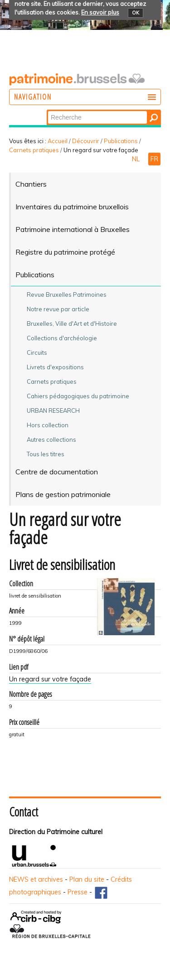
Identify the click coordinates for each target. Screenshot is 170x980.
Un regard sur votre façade (50, 679)
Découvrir (86, 141)
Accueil (58, 141)
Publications (121, 141)
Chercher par (47, 110)
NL (137, 159)
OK (136, 13)
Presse (78, 892)
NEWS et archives (36, 879)
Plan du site (87, 879)
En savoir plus (100, 12)
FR (154, 159)
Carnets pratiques (34, 150)
